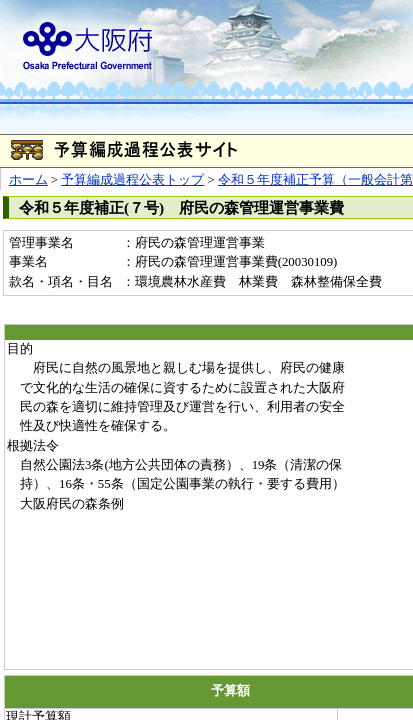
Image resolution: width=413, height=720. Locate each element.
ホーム (28, 180)
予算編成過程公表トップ (132, 180)
